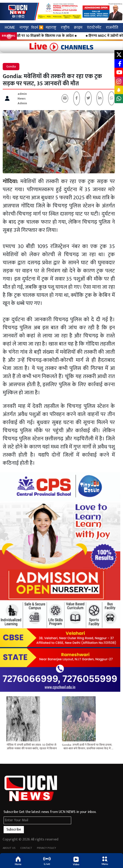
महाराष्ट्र (51, 27)
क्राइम (78, 27)
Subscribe (14, 830)
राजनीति (112, 27)
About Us (9, 848)
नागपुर (24, 27)
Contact (26, 848)
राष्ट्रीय (65, 27)
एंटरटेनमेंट (94, 27)
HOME (10, 27)
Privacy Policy (47, 848)
